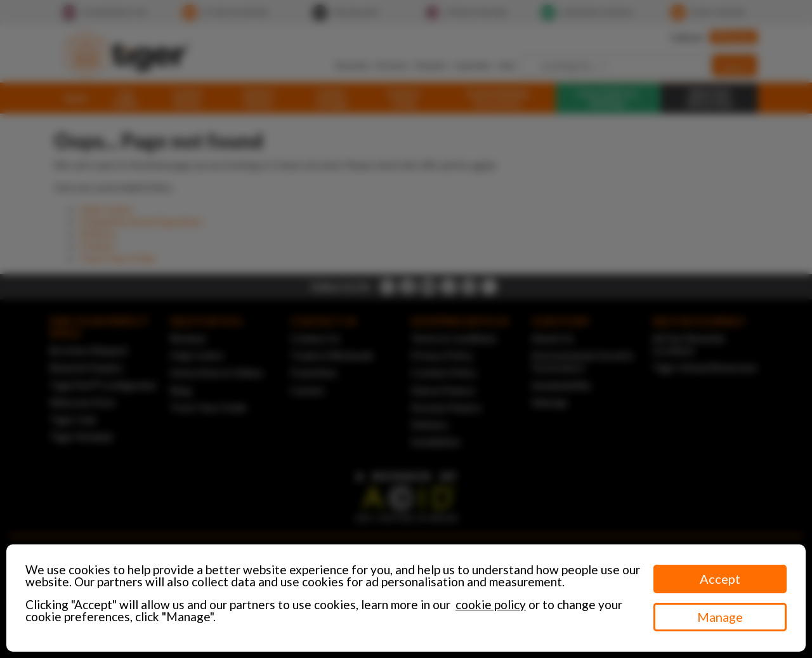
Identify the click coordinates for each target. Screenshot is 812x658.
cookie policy (491, 604)
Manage (720, 617)
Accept (720, 579)
